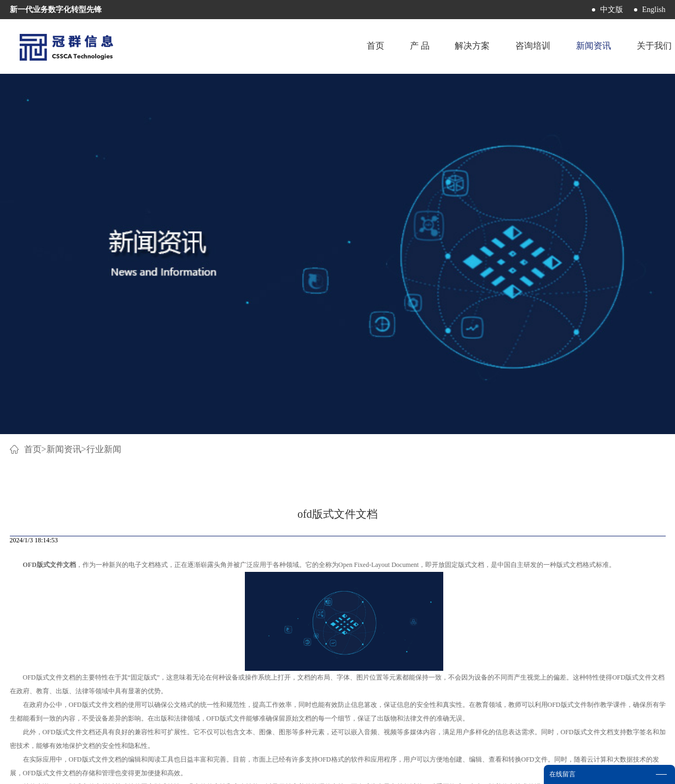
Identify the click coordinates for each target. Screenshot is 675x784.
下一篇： (612, 491)
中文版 (612, 10)
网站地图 (386, 769)
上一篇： (46, 491)
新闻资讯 (64, 97)
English (654, 10)
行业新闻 (104, 97)
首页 (372, 46)
